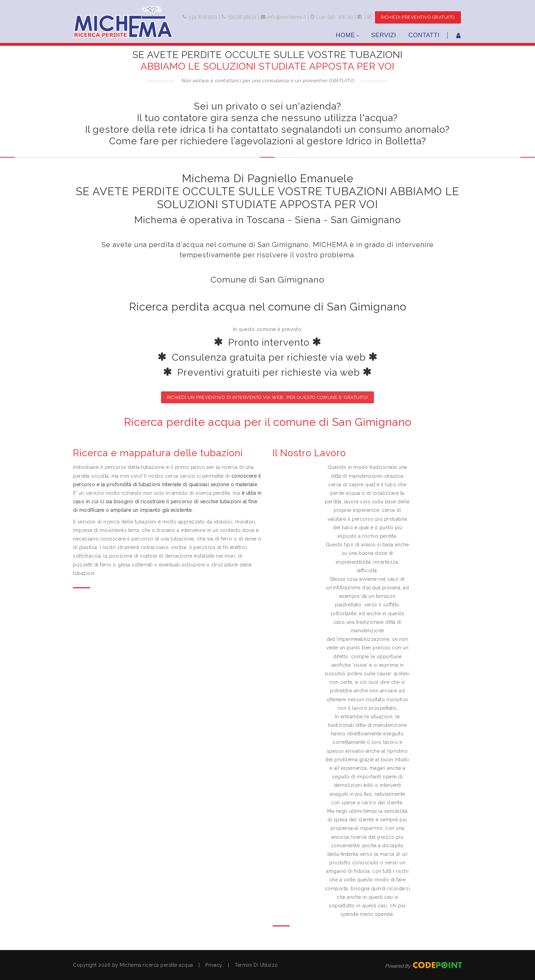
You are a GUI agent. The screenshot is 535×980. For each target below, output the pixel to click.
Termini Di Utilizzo (256, 965)
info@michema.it (287, 17)
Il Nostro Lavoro (309, 453)
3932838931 (241, 17)
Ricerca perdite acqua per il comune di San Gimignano (268, 422)
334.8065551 (202, 17)
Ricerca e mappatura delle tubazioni (158, 453)
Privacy (214, 965)
